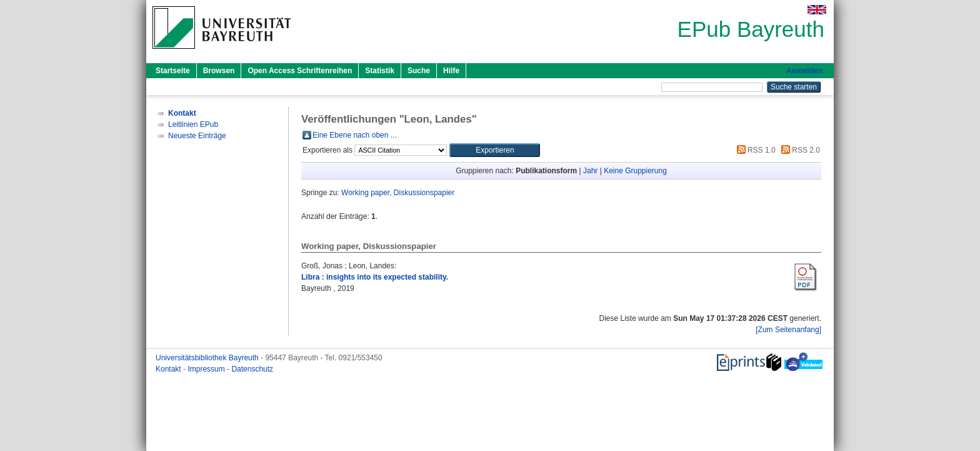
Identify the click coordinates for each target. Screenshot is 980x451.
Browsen (219, 71)
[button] (495, 150)
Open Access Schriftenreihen (300, 71)
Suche (419, 71)
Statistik (380, 71)
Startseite (173, 71)
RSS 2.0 (799, 150)
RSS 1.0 (754, 150)
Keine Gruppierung (635, 171)
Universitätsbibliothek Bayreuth (208, 358)
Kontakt (169, 369)
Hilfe (451, 71)
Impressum (207, 369)
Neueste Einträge (197, 136)
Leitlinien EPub (193, 124)
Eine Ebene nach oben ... (355, 135)
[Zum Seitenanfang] (788, 330)
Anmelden (804, 71)
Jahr (590, 171)
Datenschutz (252, 369)
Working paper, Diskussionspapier (398, 193)
